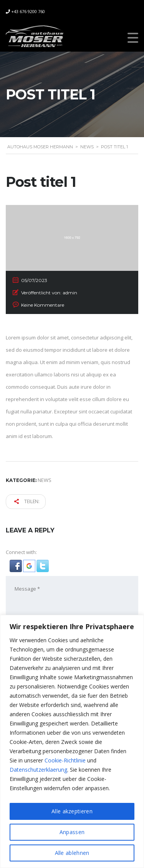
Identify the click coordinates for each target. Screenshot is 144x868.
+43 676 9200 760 (28, 11)
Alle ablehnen (72, 853)
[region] (72, 741)
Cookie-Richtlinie (65, 760)
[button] (16, 565)
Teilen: (27, 501)
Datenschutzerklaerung (38, 770)
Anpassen (72, 832)
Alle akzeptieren (72, 811)
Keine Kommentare (43, 305)
